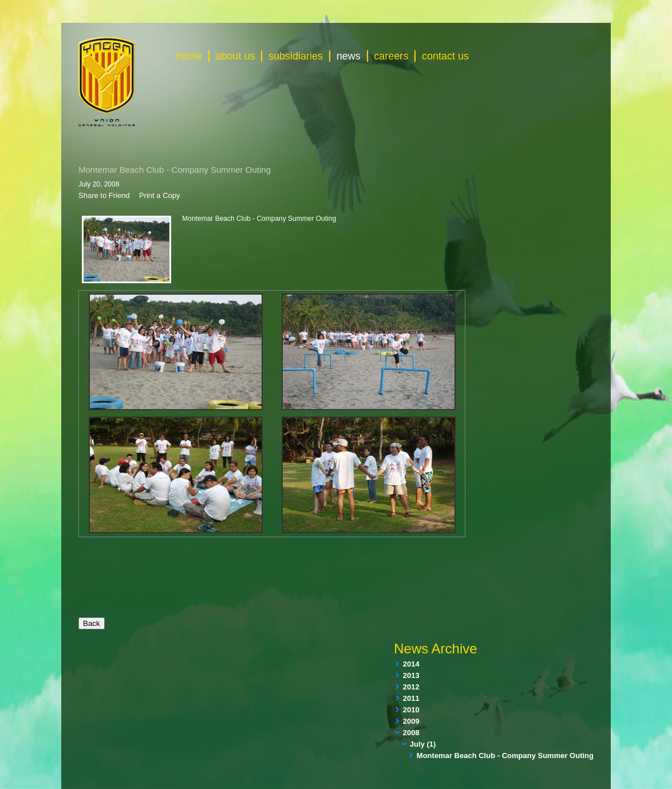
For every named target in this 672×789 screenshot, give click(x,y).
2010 (411, 710)
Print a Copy (160, 195)
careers (391, 56)
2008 (411, 733)
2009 (411, 721)
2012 (411, 687)
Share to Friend (104, 195)
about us (235, 56)
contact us (445, 56)
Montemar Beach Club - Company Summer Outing (505, 756)
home (189, 56)
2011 (411, 698)
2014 (411, 664)
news (349, 56)
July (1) (423, 744)
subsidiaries (296, 56)
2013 (411, 675)
